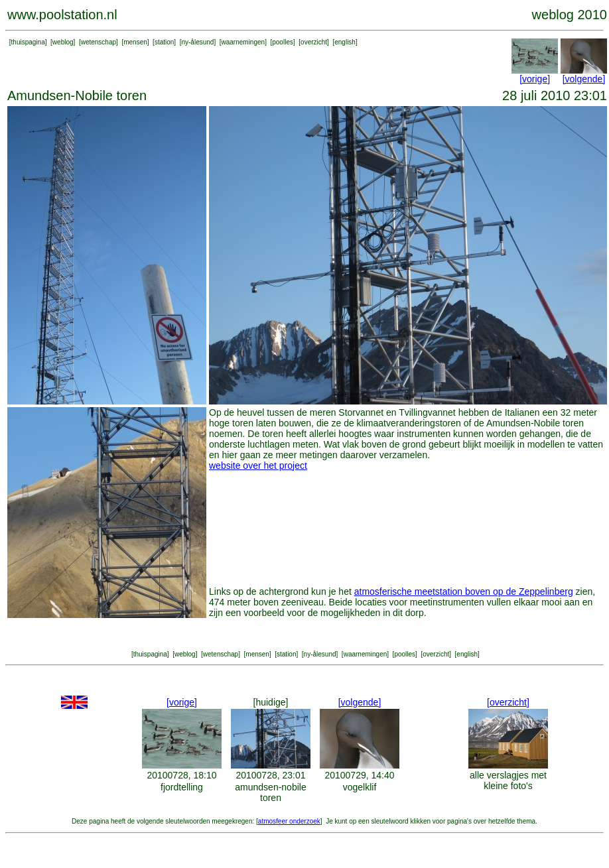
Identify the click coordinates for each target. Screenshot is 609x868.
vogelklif (360, 787)
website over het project (258, 465)
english (345, 42)
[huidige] (271, 702)
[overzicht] (508, 702)
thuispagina (28, 42)
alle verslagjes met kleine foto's (508, 780)
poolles (283, 42)
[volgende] (584, 79)
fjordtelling (182, 787)
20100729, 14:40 (359, 775)
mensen (135, 42)
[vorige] (535, 79)
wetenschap (99, 42)
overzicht (314, 42)
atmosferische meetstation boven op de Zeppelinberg (464, 591)
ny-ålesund (197, 42)
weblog (63, 42)
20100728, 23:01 (270, 775)
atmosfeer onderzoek (289, 821)
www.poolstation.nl (62, 15)
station (164, 42)
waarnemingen (243, 42)
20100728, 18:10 (181, 775)
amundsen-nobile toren (270, 792)
